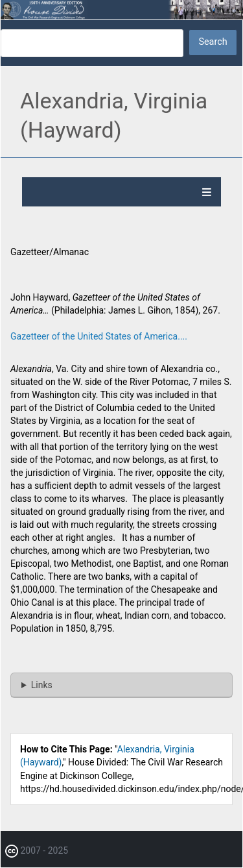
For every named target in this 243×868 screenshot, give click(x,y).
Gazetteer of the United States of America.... (99, 336)
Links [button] (42, 685)
